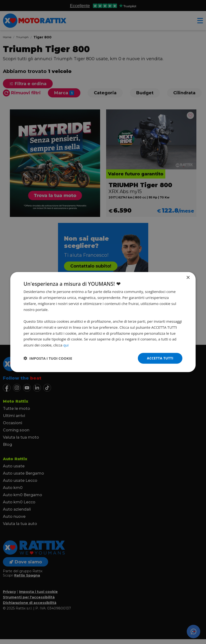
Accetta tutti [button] (160, 358)
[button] (48, 358)
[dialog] (103, 322)
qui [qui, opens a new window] (66, 345)
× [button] (188, 278)
